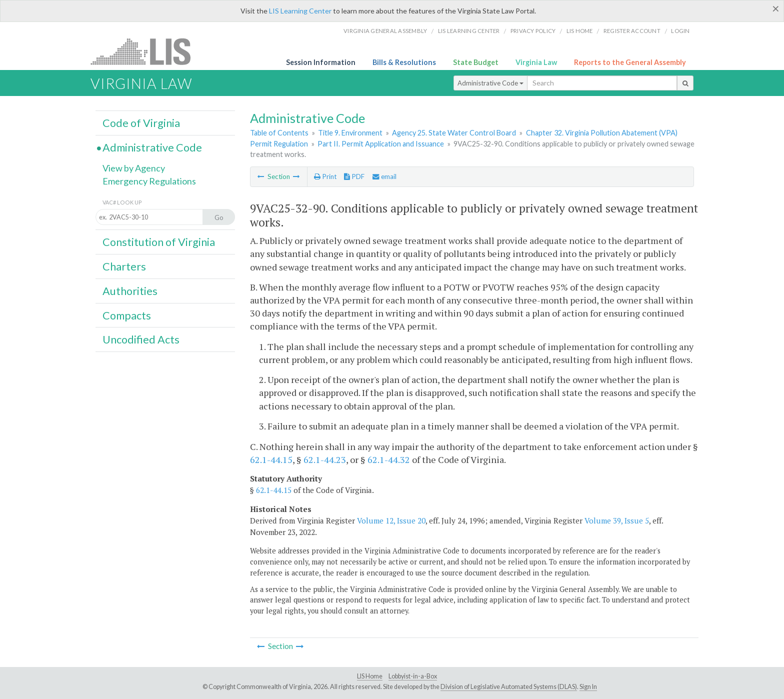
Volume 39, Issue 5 (617, 520)
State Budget (476, 62)
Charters (124, 266)
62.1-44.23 (325, 459)
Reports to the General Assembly (630, 62)
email (384, 176)
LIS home (580, 31)
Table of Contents (279, 133)
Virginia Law (536, 62)
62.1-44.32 (389, 459)
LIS (146, 51)
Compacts (127, 315)
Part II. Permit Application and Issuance (381, 144)
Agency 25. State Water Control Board (454, 133)
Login (680, 31)
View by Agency (134, 168)
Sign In (588, 687)
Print (325, 176)
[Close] (776, 8)
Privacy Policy (533, 31)
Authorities (130, 291)
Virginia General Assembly (385, 31)
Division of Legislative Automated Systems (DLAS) (509, 687)
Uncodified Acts (141, 339)
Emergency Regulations (149, 181)
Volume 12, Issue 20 (391, 520)
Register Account (632, 31)
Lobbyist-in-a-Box (413, 676)
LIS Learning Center (300, 11)
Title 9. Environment (350, 133)
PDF (354, 176)
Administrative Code (490, 83)
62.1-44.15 (271, 459)
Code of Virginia (141, 123)
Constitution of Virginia (159, 242)
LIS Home (370, 676)
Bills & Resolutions (404, 62)
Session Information (321, 62)
